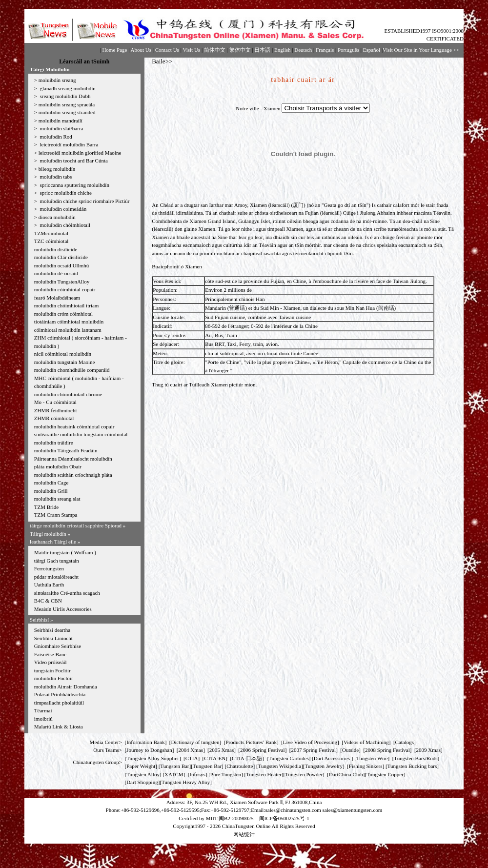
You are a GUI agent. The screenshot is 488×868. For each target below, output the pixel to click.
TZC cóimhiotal (51, 241)
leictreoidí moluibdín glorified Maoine (80, 153)
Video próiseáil (51, 662)
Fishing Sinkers (366, 766)
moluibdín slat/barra (61, 128)
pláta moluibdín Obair (58, 466)
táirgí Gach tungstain (57, 561)
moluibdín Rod (55, 137)
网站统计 (244, 834)
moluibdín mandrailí (61, 121)
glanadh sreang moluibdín (67, 88)
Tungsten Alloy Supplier (153, 758)
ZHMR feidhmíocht (56, 410)
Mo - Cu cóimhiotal (55, 402)
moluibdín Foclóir (54, 678)
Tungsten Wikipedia (280, 766)
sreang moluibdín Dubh (65, 96)
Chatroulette (240, 766)
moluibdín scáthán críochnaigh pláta (73, 475)
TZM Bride (46, 507)
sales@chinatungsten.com (293, 810)
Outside (350, 750)
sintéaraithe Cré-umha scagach (67, 593)
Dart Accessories (333, 758)
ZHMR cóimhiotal (54, 418)
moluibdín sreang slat (57, 499)
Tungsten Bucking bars (412, 766)
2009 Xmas (428, 750)
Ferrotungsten (49, 568)
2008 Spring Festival (387, 750)
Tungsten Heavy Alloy (186, 782)
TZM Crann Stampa (56, 515)
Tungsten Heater (264, 774)
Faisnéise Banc (50, 654)
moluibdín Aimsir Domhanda (66, 686)
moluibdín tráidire (54, 443)
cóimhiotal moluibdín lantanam (68, 330)
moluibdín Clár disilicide (61, 257)
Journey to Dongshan (149, 750)
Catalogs (405, 742)
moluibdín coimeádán (62, 209)
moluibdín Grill (51, 491)
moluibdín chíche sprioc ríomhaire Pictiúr (84, 201)
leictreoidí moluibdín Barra (69, 144)
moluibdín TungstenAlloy (62, 282)
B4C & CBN (48, 601)
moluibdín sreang (57, 80)
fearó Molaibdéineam (57, 298)
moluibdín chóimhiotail (64, 225)
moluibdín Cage (51, 483)
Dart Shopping (142, 782)
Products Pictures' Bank (251, 742)
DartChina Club (346, 774)
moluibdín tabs (55, 177)
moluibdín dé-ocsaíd (56, 273)
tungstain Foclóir (52, 670)
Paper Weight (141, 766)
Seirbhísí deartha (52, 630)
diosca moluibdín (57, 217)
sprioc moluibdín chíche (65, 193)
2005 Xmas (222, 750)
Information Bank (146, 742)
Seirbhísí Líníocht (53, 638)
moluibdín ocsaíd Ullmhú (61, 265)
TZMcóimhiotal (51, 233)
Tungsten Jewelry (324, 766)
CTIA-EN (215, 758)
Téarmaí (43, 710)
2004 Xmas (191, 750)
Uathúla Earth (49, 585)
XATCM (174, 774)
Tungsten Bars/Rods (416, 758)
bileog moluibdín (57, 169)
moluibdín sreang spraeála (67, 104)
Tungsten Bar (174, 766)
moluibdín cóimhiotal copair (65, 289)
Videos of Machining (366, 742)
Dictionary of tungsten (195, 742)
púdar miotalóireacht (56, 577)
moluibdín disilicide (56, 249)
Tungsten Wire (372, 758)
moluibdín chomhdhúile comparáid (72, 370)
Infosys (197, 774)
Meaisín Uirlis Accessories (63, 609)
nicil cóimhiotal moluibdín (63, 354)
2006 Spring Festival (263, 750)
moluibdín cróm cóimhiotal (63, 314)
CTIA (192, 758)
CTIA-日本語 (247, 758)
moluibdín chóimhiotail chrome (68, 394)
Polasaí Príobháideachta (60, 694)
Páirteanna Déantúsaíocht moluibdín (73, 459)
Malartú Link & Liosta (59, 727)
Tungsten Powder (304, 774)
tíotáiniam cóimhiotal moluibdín (69, 322)
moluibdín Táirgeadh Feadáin (66, 450)
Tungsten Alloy (143, 774)
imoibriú (43, 719)
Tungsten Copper (385, 774)
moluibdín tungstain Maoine (65, 362)
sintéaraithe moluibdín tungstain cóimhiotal (81, 434)
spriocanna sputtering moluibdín (74, 185)
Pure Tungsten (226, 774)
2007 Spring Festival (314, 750)
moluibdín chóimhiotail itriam (67, 305)
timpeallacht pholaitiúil (59, 703)
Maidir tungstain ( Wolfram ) (65, 552)
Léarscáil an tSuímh (84, 61)
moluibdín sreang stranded (67, 112)
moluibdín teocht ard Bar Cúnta (73, 161)
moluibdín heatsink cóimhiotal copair (74, 426)
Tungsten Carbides (288, 758)
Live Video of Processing (310, 742)
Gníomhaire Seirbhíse (58, 646)
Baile (158, 61)
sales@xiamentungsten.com (353, 810)
